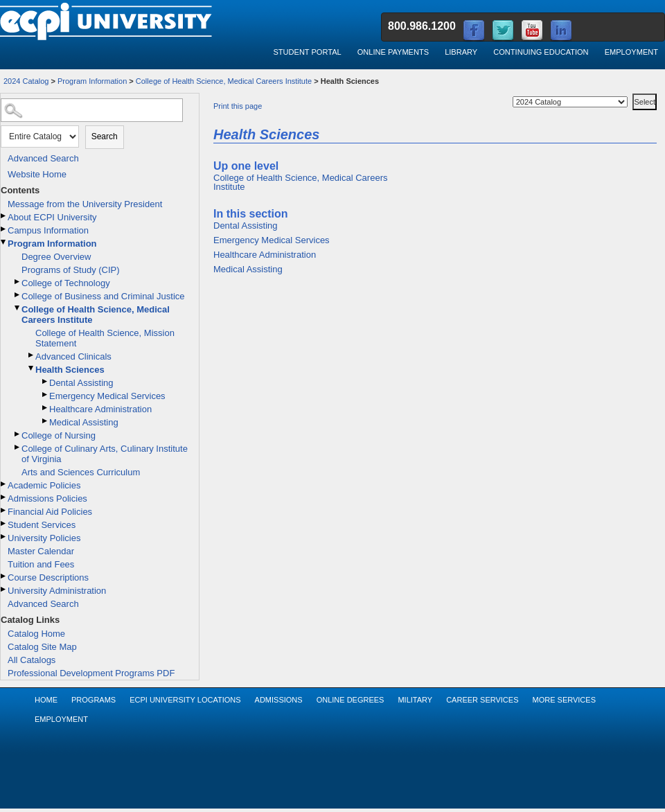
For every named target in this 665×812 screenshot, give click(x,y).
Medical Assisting (84, 422)
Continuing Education (541, 52)
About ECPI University (52, 217)
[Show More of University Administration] (4, 589)
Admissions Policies (47, 498)
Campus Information (48, 230)
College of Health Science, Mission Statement (105, 338)
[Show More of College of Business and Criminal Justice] (18, 295)
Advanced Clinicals (73, 356)
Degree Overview (56, 257)
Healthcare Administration (100, 409)
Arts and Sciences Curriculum (81, 472)
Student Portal (307, 52)
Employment (631, 52)
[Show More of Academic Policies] (4, 484)
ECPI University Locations (185, 700)
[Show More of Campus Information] (4, 229)
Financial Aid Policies (50, 512)
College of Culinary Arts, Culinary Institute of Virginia (105, 454)
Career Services (482, 700)
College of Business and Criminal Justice (103, 296)
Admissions (279, 700)
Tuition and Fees (41, 564)
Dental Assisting (81, 383)
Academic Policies (44, 485)
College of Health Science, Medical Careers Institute (224, 81)
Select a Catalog (631, 91)
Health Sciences (70, 370)
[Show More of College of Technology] (18, 282)
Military (415, 700)
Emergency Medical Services (107, 396)
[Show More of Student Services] (4, 523)
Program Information (92, 81)
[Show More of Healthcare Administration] (46, 408)
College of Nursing (59, 435)
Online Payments (393, 52)
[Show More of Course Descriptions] (4, 576)
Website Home (37, 174)
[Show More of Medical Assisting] (46, 421)
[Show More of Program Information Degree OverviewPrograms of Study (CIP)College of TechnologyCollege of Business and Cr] (4, 242)
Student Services (42, 525)
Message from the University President (85, 204)
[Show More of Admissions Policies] (4, 497)
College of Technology (66, 283)
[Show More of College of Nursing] (18, 434)
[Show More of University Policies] (4, 537)
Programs (94, 700)
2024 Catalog (26, 81)
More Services (564, 700)
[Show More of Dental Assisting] (46, 381)
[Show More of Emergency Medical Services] (46, 395)
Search (105, 136)
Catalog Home (36, 634)
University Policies (44, 538)
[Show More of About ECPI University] (4, 216)
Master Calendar (41, 551)
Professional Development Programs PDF (91, 673)
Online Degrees (351, 700)
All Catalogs (32, 660)
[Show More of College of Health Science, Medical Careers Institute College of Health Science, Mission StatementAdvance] (18, 308)
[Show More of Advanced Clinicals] (32, 355)
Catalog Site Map (42, 647)
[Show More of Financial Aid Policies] (4, 510)
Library (461, 52)
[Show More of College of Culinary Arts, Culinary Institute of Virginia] (18, 447)
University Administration (57, 591)
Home (46, 700)
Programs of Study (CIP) (71, 270)
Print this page (238, 106)
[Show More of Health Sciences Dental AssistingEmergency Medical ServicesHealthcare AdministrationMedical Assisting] (32, 368)
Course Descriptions (48, 577)
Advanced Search (43, 158)
